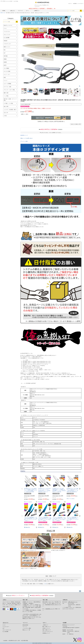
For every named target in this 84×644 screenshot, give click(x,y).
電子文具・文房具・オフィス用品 (10, 100)
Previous (22, 21)
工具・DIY (6, 113)
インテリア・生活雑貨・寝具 (10, 110)
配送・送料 (25, 600)
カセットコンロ (7, 35)
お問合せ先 (65, 600)
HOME (4, 11)
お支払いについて (46, 628)
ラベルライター (7, 31)
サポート (45, 623)
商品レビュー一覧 (26, 630)
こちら (45, 584)
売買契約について (46, 633)
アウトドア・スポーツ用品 (9, 90)
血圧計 (5, 65)
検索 (81, 11)
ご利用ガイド (37, 11)
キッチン (6, 81)
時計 (5, 50)
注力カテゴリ (6, 623)
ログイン (70, 4)
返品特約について (24, 135)
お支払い (5, 600)
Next (80, 21)
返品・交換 (45, 600)
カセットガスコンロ (7, 630)
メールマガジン (81, 4)
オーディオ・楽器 (7, 87)
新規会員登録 (25, 625)
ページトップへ (80, 591)
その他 (5, 116)
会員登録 (75, 4)
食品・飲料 (6, 106)
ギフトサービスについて (48, 632)
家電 (5, 77)
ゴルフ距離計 (6, 68)
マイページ (20, 11)
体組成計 (6, 41)
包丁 (4, 13)
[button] (22, 489)
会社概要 (65, 623)
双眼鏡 (5, 59)
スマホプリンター (7, 44)
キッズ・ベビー (7, 74)
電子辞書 (6, 56)
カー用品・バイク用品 (8, 103)
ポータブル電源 (7, 71)
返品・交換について (47, 630)
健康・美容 (6, 93)
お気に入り (13, 11)
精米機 (5, 62)
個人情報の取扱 (25, 641)
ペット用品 (6, 96)
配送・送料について (47, 627)
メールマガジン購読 (27, 628)
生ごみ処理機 (6, 38)
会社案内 (6, 641)
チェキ (5, 28)
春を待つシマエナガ (8, 25)
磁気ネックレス (7, 47)
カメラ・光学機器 (7, 84)
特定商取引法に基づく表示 (14, 641)
